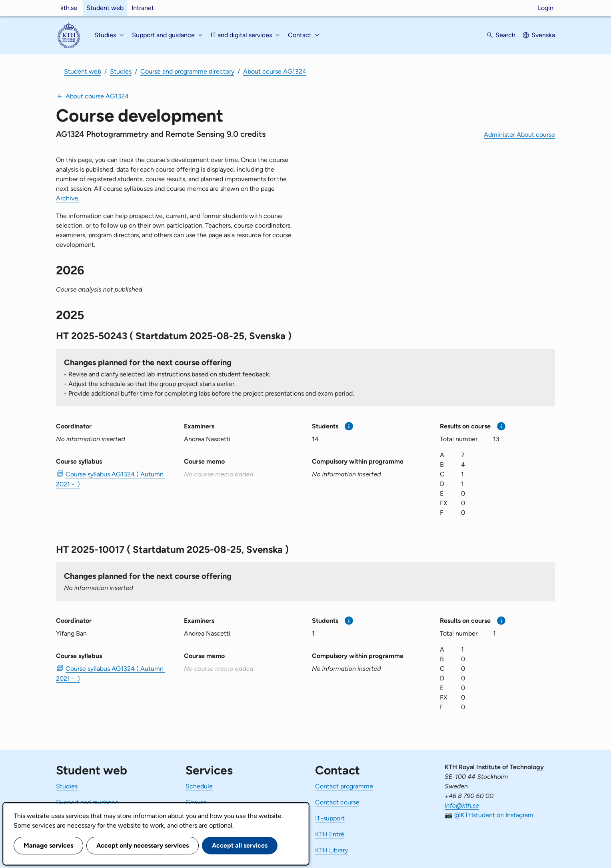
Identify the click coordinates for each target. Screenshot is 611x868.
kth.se (69, 8)
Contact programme (344, 786)
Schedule (199, 786)
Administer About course (519, 135)
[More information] (349, 426)
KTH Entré (330, 834)
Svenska (543, 35)
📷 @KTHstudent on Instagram (489, 815)
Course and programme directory (187, 71)
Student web (105, 8)
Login (546, 8)
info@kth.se (462, 805)
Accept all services (240, 845)
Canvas (196, 802)
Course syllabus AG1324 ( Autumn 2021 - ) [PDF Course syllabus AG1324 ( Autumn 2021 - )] (111, 479)
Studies (121, 71)
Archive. (68, 198)
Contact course (337, 802)
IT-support (330, 818)
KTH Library (331, 850)
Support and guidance (87, 802)
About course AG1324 (275, 71)
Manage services (48, 845)
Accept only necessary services (143, 845)
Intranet (143, 8)
